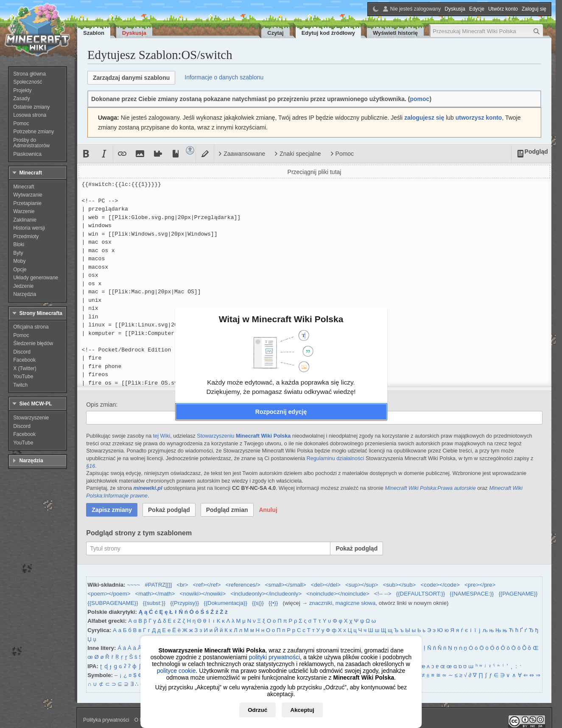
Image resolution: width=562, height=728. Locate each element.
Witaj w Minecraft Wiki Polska (281, 319)
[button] (281, 412)
